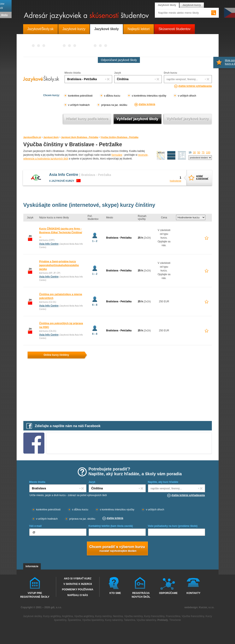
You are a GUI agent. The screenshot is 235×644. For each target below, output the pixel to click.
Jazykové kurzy (192, 5)
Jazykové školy (51, 137)
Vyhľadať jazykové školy (137, 119)
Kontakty (194, 593)
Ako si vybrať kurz (78, 579)
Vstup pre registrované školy (35, 595)
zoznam (182, 155)
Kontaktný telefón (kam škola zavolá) (111, 526)
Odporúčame (168, 593)
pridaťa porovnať (202, 177)
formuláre (117, 155)
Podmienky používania (78, 590)
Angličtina (67, 616)
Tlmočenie (175, 620)
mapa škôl (161, 155)
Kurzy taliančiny (114, 620)
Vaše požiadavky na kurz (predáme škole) (173, 526)
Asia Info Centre (64, 175)
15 (190, 153)
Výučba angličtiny (84, 616)
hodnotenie (175, 181)
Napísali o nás (78, 595)
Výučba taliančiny (146, 620)
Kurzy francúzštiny (154, 616)
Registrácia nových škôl (141, 595)
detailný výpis (171, 155)
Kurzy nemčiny (103, 616)
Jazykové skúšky (32, 616)
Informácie (32, 566)
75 (203, 153)
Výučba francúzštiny (193, 616)
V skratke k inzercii (78, 584)
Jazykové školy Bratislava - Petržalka (80, 137)
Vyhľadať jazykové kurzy (188, 119)
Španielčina (74, 620)
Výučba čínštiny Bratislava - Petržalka (119, 137)
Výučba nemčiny (133, 616)
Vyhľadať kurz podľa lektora (87, 119)
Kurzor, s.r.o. (207, 607)
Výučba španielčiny (93, 620)
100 (208, 153)
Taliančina (129, 620)
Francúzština (173, 616)
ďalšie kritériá (147, 104)
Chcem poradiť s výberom (117, 549)
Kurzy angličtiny (52, 616)
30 (194, 153)
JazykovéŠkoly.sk (32, 137)
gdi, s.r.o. (56, 607)
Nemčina (118, 616)
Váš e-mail (35, 526)
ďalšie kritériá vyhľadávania (195, 86)
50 (199, 153)
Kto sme (115, 593)
